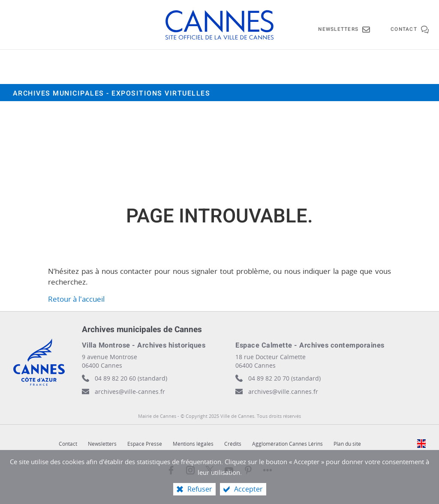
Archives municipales (112, 93)
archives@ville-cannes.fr (130, 391)
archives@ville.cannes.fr (283, 391)
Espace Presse (145, 444)
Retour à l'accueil (76, 299)
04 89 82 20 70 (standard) (284, 378)
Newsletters (102, 444)
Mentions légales (193, 444)
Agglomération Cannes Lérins (287, 444)
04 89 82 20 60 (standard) (131, 378)
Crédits (233, 444)
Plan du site (347, 444)
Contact (68, 444)
